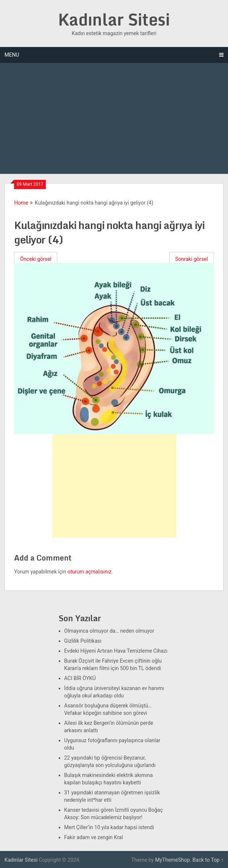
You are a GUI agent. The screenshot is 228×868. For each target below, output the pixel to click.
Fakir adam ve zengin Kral (94, 837)
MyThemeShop (173, 860)
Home (21, 203)
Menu (12, 55)
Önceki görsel (36, 259)
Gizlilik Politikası (83, 641)
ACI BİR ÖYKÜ (80, 678)
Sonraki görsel (192, 259)
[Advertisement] (114, 118)
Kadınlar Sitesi (114, 19)
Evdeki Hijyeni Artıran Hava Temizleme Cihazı (116, 651)
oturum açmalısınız (89, 572)
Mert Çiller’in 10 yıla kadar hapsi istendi (109, 827)
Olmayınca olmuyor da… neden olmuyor (109, 631)
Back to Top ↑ (208, 860)
